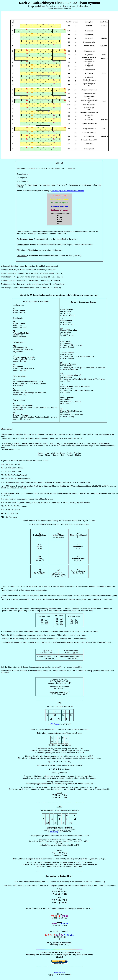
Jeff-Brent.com (59, 973)
